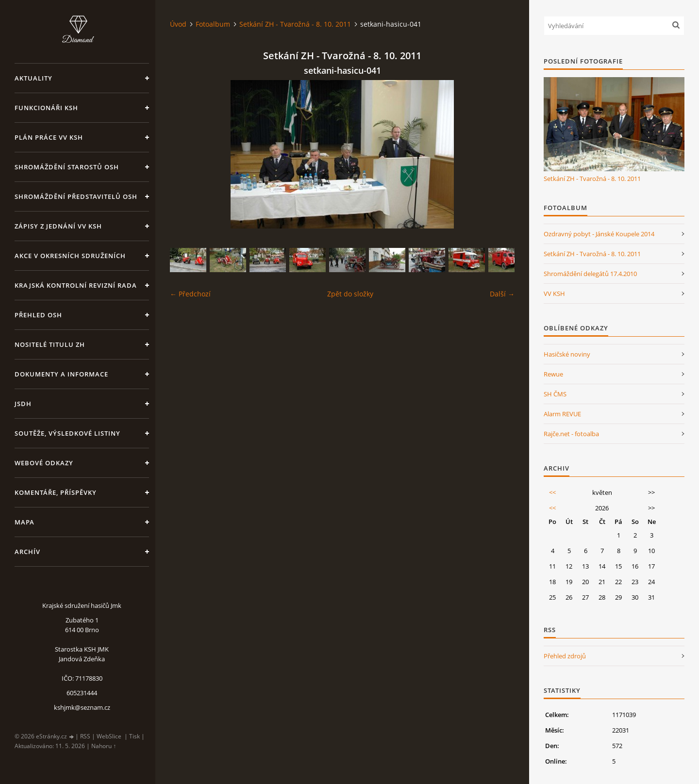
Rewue (553, 374)
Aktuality (33, 78)
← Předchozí (190, 294)
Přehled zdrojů (565, 656)
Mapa (25, 522)
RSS (85, 736)
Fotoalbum (213, 24)
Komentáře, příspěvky (56, 492)
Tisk (134, 736)
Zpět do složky (350, 294)
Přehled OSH (38, 315)
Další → (502, 294)
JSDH (23, 404)
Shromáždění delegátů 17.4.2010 (590, 274)
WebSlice (109, 736)
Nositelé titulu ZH (50, 344)
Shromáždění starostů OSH (67, 167)
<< (552, 492)
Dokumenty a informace (61, 374)
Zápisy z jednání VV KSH (58, 226)
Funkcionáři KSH (46, 108)
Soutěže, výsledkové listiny (67, 433)
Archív (27, 552)
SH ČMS (555, 394)
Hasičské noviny (567, 354)
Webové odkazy (44, 463)
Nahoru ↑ (104, 746)
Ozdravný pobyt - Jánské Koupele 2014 (599, 234)
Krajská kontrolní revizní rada (76, 285)
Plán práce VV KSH (49, 137)
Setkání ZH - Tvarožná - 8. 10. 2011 (295, 24)
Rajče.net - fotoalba (571, 434)
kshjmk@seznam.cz (82, 707)
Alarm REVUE (562, 414)
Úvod (178, 24)
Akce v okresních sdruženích (70, 256)
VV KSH (554, 294)
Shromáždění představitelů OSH (76, 196)
